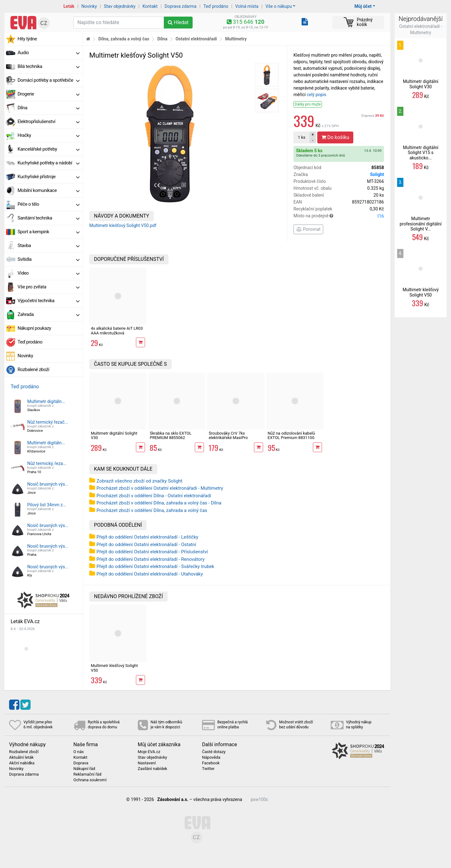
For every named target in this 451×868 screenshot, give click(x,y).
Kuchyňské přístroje (49, 177)
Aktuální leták (21, 757)
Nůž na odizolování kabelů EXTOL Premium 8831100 (291, 435)
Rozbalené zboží (33, 369)
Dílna (49, 108)
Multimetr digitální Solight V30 (114, 435)
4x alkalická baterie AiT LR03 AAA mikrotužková (117, 331)
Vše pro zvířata (49, 287)
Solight (377, 174)
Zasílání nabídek (153, 769)
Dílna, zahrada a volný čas (124, 39)
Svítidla (49, 259)
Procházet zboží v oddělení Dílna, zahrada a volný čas (152, 510)
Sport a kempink (49, 232)
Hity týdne (27, 39)
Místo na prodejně (339, 216)
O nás (78, 752)
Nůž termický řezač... (48, 422)
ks (302, 137)
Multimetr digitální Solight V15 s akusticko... (420, 153)
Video (49, 273)
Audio (49, 53)
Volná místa (247, 6)
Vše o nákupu (278, 6)
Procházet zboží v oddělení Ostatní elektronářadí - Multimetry (160, 488)
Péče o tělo (49, 204)
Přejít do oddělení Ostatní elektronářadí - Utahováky (150, 574)
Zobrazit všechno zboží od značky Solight (140, 481)
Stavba (49, 245)
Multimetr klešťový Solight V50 (114, 668)
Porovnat (308, 229)
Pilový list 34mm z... (47, 505)
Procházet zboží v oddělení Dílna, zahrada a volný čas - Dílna (159, 503)
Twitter (208, 769)
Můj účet (363, 6)
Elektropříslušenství (49, 121)
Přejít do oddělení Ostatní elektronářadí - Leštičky (147, 537)
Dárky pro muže (308, 104)
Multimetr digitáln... (46, 401)
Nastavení (147, 763)
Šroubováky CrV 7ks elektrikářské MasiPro (228, 435)
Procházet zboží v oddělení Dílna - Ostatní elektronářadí (154, 496)
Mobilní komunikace (49, 190)
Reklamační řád (87, 774)
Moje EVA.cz (149, 752)
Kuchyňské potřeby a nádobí (49, 163)
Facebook (211, 763)
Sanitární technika (49, 218)
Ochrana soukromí (90, 780)
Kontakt (150, 6)
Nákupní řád (84, 769)
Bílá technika (49, 66)
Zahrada (49, 314)
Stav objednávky (120, 6)
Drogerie (49, 94)
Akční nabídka (22, 763)
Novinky (89, 6)
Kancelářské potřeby (49, 149)
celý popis (316, 95)
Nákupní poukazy (34, 328)
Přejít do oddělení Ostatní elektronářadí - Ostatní (146, 545)
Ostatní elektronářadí (196, 39)
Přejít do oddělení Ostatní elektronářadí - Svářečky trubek (155, 566)
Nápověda (211, 757)
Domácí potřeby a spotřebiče (49, 80)
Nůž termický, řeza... (47, 463)
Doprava (373, 116)
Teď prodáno (216, 6)
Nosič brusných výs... (48, 484)
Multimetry (236, 39)
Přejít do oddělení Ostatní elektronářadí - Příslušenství (152, 552)
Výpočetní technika (49, 301)
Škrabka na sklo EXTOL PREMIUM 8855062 (171, 435)
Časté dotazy (214, 752)
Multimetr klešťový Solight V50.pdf (123, 225)
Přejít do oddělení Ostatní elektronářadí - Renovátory (150, 559)
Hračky (49, 135)
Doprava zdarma (181, 6)
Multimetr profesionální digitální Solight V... (421, 224)
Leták (69, 6)
